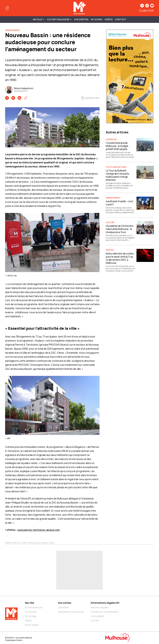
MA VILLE (39, 19)
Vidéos (109, 19)
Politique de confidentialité (105, 612)
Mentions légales (100, 607)
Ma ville (30, 603)
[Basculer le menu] (7, 8)
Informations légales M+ (105, 603)
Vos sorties (81, 19)
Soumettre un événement (71, 612)
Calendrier (63, 607)
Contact (121, 19)
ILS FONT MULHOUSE (59, 19)
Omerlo (19, 640)
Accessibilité (97, 616)
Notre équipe (32, 625)
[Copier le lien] (26, 98)
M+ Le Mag (97, 19)
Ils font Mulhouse (34, 607)
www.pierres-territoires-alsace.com (39, 530)
